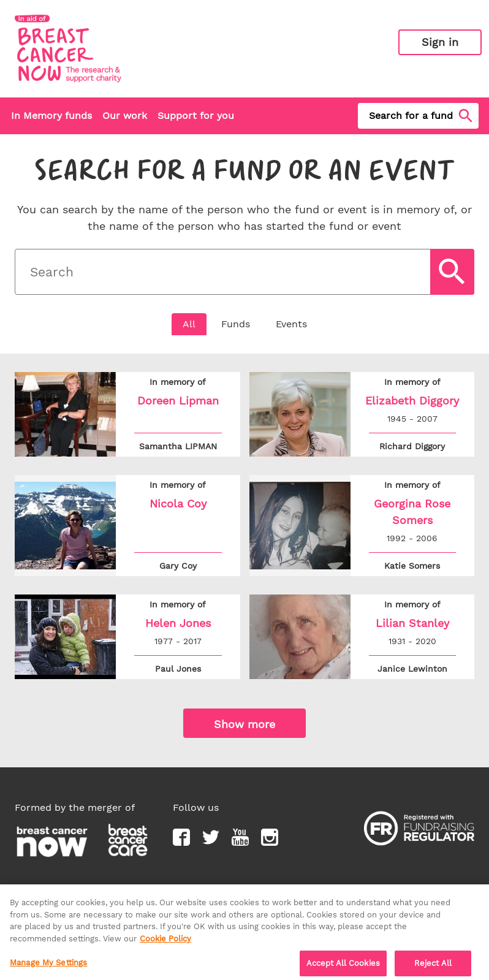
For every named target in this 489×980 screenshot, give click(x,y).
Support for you (196, 116)
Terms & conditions (134, 889)
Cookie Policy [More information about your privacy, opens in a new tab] (165, 944)
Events (291, 324)
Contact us (214, 889)
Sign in (440, 42)
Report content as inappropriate (375, 889)
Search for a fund (422, 116)
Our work (125, 116)
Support (269, 889)
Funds (236, 324)
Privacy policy (47, 889)
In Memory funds (51, 116)
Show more (245, 724)
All (189, 324)
